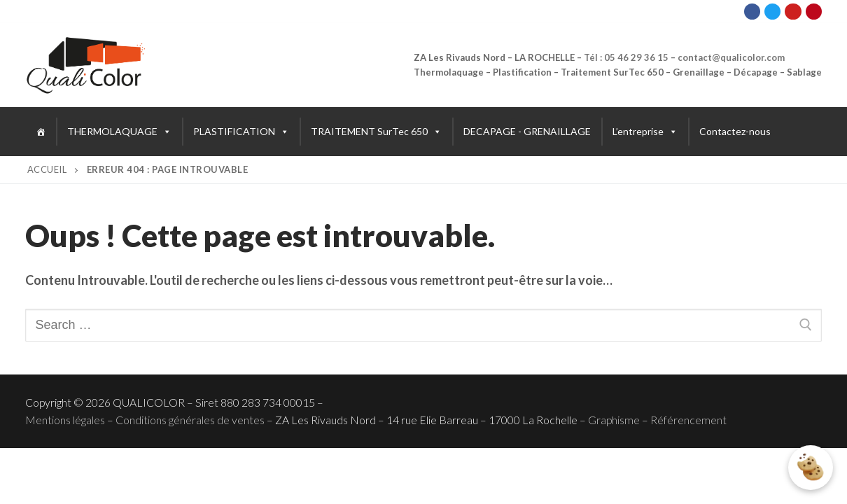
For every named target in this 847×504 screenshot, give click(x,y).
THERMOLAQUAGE (119, 132)
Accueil (47, 169)
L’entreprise (645, 132)
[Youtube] (793, 12)
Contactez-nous (735, 131)
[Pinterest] (814, 12)
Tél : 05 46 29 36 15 (626, 57)
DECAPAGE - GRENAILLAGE (527, 131)
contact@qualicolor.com (731, 57)
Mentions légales (65, 420)
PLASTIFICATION (241, 132)
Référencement (688, 420)
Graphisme (614, 420)
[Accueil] (41, 132)
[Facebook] (752, 12)
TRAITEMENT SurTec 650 (376, 132)
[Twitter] (772, 12)
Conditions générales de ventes (190, 420)
